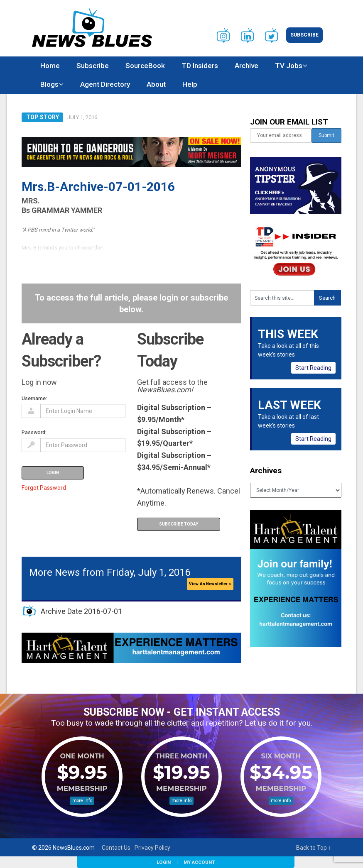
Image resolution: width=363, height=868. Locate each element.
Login (164, 862)
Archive (246, 66)
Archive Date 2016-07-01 (81, 611)
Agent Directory (105, 84)
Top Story (43, 117)
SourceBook (145, 66)
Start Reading (313, 368)
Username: (34, 398)
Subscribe (304, 35)
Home (50, 66)
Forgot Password (44, 488)
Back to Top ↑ (314, 848)
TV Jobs (289, 66)
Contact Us (116, 848)
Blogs (49, 84)
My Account (199, 862)
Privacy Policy (152, 848)
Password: (34, 432)
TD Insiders (200, 66)
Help (190, 84)
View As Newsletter (210, 584)
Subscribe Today (179, 524)
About (156, 84)
